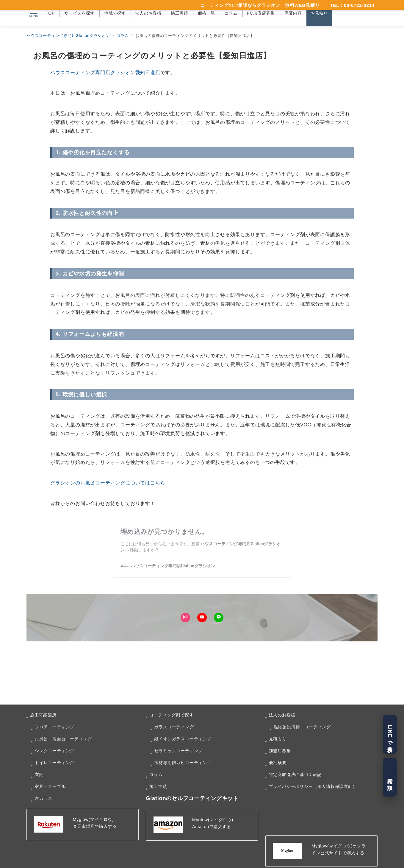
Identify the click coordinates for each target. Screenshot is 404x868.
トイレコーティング (55, 763)
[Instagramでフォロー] (185, 618)
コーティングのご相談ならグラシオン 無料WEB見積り (260, 5)
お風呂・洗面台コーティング (63, 739)
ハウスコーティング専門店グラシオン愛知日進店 (105, 73)
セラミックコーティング (178, 751)
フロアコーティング (55, 727)
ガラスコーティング (174, 727)
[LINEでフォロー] (219, 618)
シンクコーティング (55, 751)
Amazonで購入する (212, 827)
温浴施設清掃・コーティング (302, 727)
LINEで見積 (390, 734)
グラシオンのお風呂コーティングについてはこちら (108, 483)
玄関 (39, 775)
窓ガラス (44, 798)
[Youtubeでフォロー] (202, 618)
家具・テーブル (50, 786)
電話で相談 (390, 777)
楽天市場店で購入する (95, 826)
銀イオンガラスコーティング (183, 739)
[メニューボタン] (33, 13)
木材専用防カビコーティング (183, 763)
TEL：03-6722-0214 (352, 5)
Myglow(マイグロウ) (93, 819)
